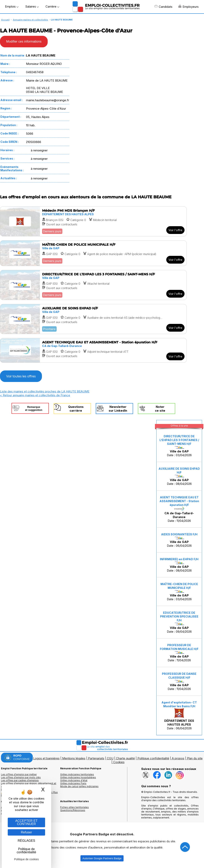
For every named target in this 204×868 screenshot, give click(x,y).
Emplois (12, 6)
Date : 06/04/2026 (179, 540)
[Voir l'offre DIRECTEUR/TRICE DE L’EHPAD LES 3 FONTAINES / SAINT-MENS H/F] (93, 285)
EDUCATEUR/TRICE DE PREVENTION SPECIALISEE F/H (179, 616)
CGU (110, 758)
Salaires (32, 6)
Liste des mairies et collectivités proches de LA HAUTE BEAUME (45, 391)
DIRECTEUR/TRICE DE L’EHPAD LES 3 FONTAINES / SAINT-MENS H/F (179, 440)
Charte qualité (125, 758)
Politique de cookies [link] (27, 859)
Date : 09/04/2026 (179, 622)
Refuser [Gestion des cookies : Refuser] (26, 832)
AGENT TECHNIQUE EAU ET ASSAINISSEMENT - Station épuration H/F (179, 501)
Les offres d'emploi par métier (19, 774)
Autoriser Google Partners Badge (102, 858)
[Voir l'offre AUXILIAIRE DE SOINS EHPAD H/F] (93, 319)
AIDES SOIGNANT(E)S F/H (179, 534)
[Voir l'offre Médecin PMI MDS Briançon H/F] (93, 221)
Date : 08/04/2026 (179, 476)
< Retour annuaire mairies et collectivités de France (35, 395)
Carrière (52, 6)
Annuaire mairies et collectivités (30, 20)
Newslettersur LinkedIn (118, 409)
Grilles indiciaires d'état (74, 780)
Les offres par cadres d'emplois (20, 780)
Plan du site (195, 758)
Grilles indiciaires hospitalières (78, 777)
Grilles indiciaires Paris (73, 783)
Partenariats (96, 758)
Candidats (163, 7)
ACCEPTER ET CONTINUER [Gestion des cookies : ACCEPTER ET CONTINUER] (26, 822)
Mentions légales (74, 758)
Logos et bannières (46, 758)
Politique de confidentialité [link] (26, 851)
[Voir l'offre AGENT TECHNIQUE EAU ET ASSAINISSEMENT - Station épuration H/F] (93, 350)
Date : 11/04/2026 (179, 509)
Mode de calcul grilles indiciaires (79, 786)
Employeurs (189, 7)
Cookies (119, 762)
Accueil (5, 20)
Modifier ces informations (24, 41)
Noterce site (160, 409)
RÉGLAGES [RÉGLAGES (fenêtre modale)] (26, 841)
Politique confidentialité (153, 758)
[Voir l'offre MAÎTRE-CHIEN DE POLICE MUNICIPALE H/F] (93, 253)
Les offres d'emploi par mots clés (21, 777)
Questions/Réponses (73, 810)
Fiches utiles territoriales (74, 807)
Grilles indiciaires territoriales (77, 774)
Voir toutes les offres (21, 376)
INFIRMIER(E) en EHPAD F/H (179, 559)
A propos (178, 758)
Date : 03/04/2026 (179, 446)
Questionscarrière (76, 409)
